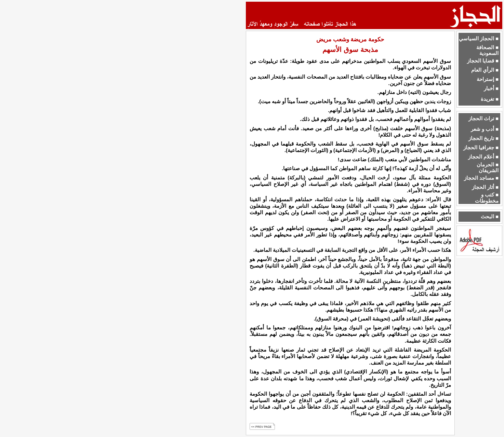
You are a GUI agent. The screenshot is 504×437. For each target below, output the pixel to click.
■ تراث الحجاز (483, 119)
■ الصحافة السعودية (487, 50)
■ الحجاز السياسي (479, 39)
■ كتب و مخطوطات (487, 198)
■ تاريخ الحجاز (483, 138)
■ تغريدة (490, 99)
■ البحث (490, 217)
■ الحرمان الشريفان (488, 168)
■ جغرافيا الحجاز (481, 148)
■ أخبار (491, 88)
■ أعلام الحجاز (483, 157)
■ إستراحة (488, 79)
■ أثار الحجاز (485, 187)
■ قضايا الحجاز (483, 61)
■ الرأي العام (485, 70)
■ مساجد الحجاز (481, 178)
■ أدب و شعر (485, 129)
